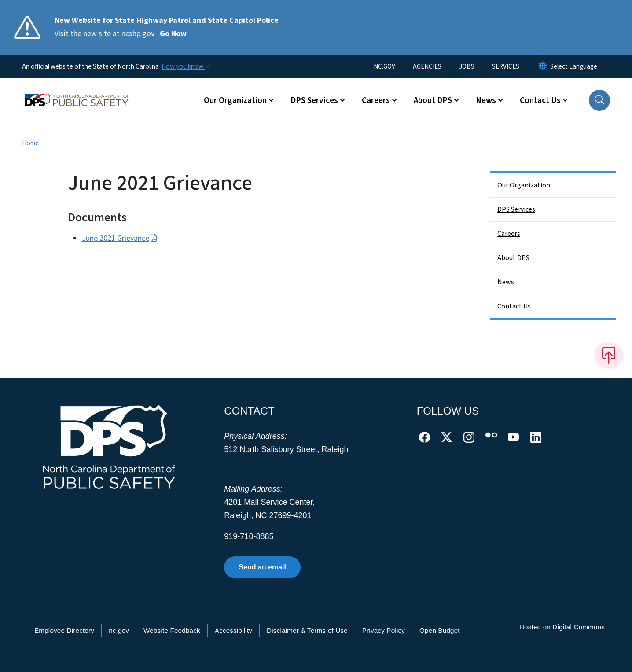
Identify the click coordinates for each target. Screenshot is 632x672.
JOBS (467, 66)
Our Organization (524, 185)
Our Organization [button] (235, 100)
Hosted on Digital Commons (562, 627)
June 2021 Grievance (120, 238)
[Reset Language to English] (543, 66)
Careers (509, 234)
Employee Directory (64, 630)
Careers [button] (376, 100)
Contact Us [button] (540, 100)
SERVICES (506, 66)
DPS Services (516, 209)
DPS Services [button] (314, 100)
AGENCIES (427, 66)
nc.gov (119, 630)
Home (30, 143)
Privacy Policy (384, 630)
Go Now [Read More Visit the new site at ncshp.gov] (173, 34)
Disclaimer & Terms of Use (307, 630)
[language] (574, 66)
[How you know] (186, 66)
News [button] (486, 100)
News (506, 282)
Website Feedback (172, 630)
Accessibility (233, 630)
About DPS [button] (433, 100)
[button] (599, 100)
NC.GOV (384, 66)
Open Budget (440, 630)
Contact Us (514, 306)
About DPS (513, 258)
